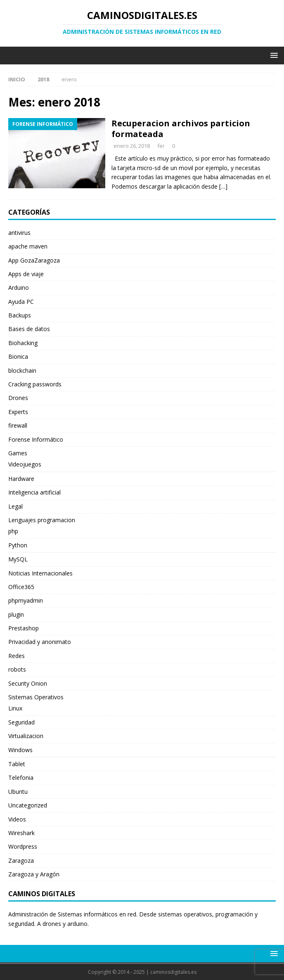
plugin (16, 614)
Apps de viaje (26, 274)
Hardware (21, 479)
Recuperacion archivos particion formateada (181, 129)
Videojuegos (25, 464)
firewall (18, 425)
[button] (273, 55)
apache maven (28, 246)
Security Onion (28, 683)
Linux (15, 708)
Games (18, 453)
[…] (223, 186)
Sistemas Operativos (36, 697)
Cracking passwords (35, 384)
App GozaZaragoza (34, 260)
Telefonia (21, 778)
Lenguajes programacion (42, 520)
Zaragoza (21, 860)
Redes (17, 656)
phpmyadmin (26, 600)
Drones (18, 398)
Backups (20, 315)
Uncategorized (28, 805)
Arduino (19, 288)
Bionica (18, 356)
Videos (17, 819)
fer (161, 146)
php (13, 531)
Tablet (17, 764)
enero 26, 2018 (132, 146)
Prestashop (24, 628)
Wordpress (23, 846)
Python (18, 545)
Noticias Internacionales (40, 573)
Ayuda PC (21, 302)
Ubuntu (18, 792)
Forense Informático (36, 439)
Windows (20, 750)
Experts (18, 412)
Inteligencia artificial (34, 492)
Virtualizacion (26, 736)
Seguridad (21, 722)
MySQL (18, 559)
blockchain (22, 370)
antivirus (19, 233)
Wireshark (21, 833)
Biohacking (23, 343)
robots (17, 669)
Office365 (21, 587)
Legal (15, 506)
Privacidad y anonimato (40, 642)
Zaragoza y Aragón (34, 874)
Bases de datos (29, 329)
